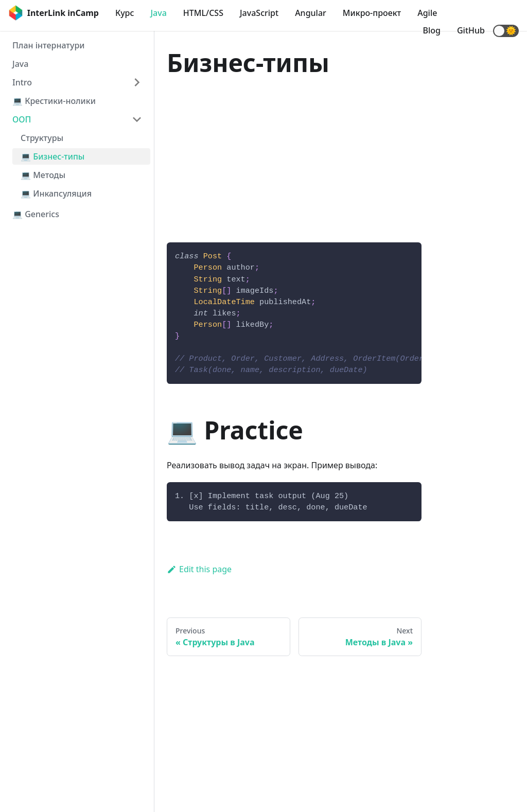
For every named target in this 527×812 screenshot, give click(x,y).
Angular (311, 13)
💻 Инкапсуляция (56, 193)
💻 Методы (43, 175)
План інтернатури (48, 45)
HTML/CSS (203, 13)
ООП (22, 119)
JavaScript (259, 13)
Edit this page (199, 569)
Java (158, 13)
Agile (427, 13)
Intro (22, 82)
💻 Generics (36, 214)
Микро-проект (372, 13)
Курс (125, 13)
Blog (432, 30)
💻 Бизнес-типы (52, 156)
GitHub (471, 30)
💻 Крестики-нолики (54, 101)
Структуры (42, 138)
